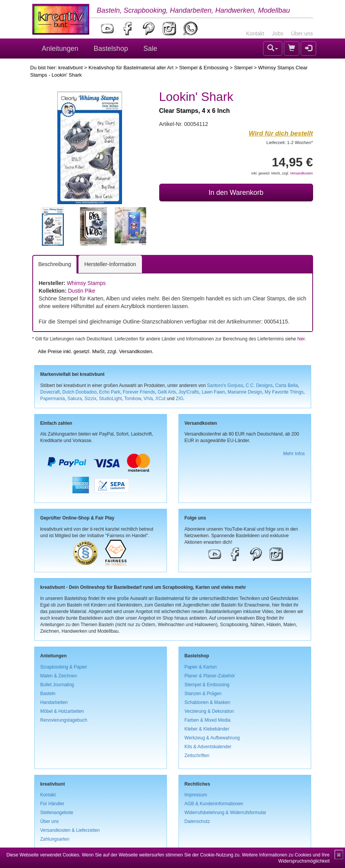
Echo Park (110, 392)
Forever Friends (139, 392)
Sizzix (91, 399)
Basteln (48, 694)
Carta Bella (287, 385)
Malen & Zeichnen (59, 676)
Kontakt (255, 34)
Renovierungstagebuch (64, 720)
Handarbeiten (54, 702)
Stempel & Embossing (204, 68)
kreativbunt (70, 68)
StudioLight (110, 399)
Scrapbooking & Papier (64, 667)
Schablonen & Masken (207, 702)
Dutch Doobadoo (79, 392)
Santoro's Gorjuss (225, 385)
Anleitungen (60, 49)
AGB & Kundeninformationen (214, 804)
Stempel (243, 68)
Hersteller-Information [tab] (110, 264)
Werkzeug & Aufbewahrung (212, 738)
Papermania (53, 399)
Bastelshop (111, 49)
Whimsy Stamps (86, 283)
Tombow (133, 399)
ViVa (148, 399)
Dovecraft (50, 392)
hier (301, 339)
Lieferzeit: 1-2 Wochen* (290, 142)
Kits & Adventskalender (208, 747)
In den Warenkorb (236, 193)
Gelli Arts (167, 392)
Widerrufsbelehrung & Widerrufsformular (226, 813)
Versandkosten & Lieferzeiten (70, 830)
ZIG (180, 399)
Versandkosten (302, 173)
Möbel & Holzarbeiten (62, 711)
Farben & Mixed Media (208, 720)
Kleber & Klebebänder (207, 729)
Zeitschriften (197, 756)
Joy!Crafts (189, 392)
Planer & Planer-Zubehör (210, 676)
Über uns (302, 34)
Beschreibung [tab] (55, 264)
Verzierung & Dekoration (209, 711)
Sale (150, 49)
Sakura (75, 399)
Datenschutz (197, 821)
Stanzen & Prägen (203, 694)
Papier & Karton (201, 667)
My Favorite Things (284, 392)
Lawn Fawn (213, 392)
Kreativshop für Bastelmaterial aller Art (131, 68)
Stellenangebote (57, 813)
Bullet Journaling (57, 685)
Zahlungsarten (55, 839)
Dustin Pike (82, 291)
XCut (160, 399)
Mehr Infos (294, 454)
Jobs (278, 34)
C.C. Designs (259, 385)
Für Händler (52, 804)
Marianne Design (245, 392)
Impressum (196, 795)
